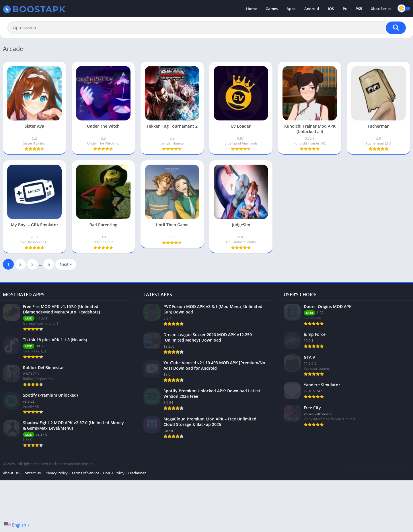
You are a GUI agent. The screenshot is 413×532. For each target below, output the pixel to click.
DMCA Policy (114, 473)
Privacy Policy (56, 473)
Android (312, 9)
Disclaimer (137, 473)
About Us (11, 473)
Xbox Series (381, 9)
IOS (331, 9)
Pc (345, 9)
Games (272, 9)
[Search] (206, 28)
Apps (291, 9)
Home (251, 9)
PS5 (359, 9)
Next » (66, 264)
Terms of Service (85, 473)
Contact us (32, 473)
